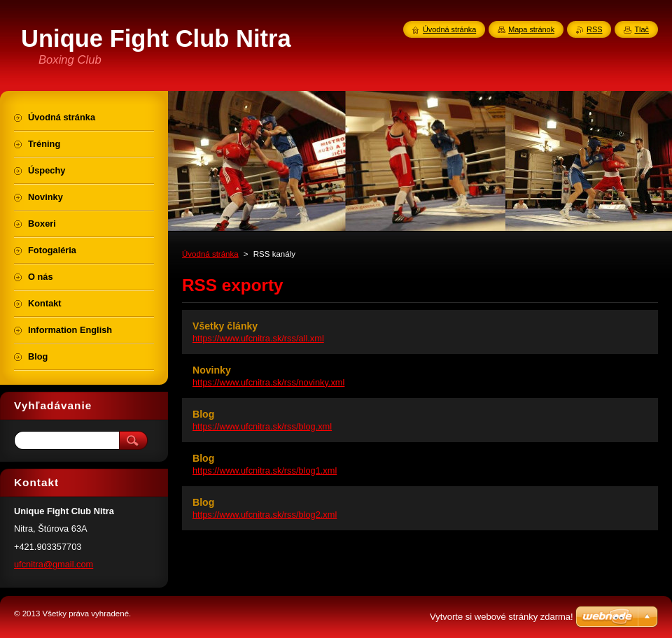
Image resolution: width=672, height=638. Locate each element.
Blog (203, 414)
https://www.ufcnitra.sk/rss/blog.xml (262, 426)
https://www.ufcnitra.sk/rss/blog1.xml (265, 470)
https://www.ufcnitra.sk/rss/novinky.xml (268, 382)
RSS (594, 29)
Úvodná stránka (210, 254)
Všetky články (225, 326)
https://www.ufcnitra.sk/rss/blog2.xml (265, 515)
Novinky (212, 370)
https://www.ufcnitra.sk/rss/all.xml (258, 338)
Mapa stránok (531, 29)
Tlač (642, 29)
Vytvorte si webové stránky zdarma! (502, 617)
